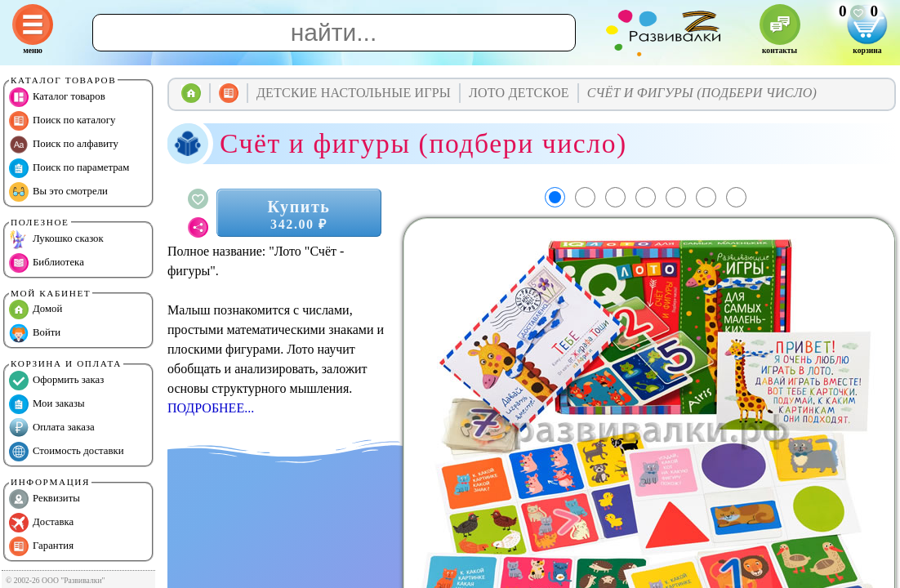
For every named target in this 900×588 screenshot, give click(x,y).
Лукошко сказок (56, 239)
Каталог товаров (57, 97)
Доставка (41, 523)
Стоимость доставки (67, 452)
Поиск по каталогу (62, 121)
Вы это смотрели (58, 192)
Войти (35, 333)
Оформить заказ (56, 381)
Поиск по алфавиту (64, 145)
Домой (36, 310)
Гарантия (41, 546)
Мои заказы (47, 404)
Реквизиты (45, 499)
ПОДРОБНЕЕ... (211, 408)
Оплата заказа (52, 428)
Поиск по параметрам (69, 168)
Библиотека (47, 263)
